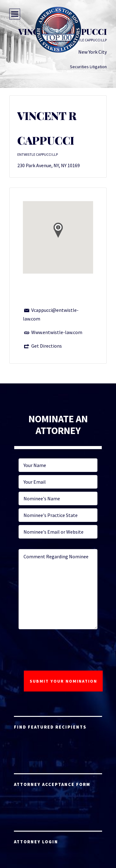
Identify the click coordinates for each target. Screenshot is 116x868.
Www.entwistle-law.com (57, 332)
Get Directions (47, 346)
